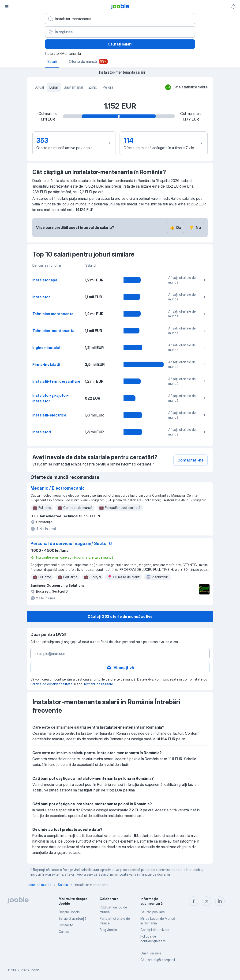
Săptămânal (73, 87)
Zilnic (93, 87)
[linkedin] (220, 901)
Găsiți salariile (151, 953)
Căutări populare (153, 912)
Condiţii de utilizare (155, 930)
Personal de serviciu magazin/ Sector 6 (71, 543)
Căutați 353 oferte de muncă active (120, 617)
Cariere (64, 932)
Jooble (35, 970)
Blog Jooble (108, 930)
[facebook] (194, 901)
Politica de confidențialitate (51, 684)
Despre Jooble (69, 912)
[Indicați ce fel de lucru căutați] (120, 19)
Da (175, 227)
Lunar (54, 87)
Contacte (66, 925)
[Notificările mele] (233, 7)
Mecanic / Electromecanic (58, 488)
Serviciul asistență (72, 918)
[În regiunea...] (120, 32)
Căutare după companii (158, 960)
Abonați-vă (120, 668)
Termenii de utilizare (98, 684)
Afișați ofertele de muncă (187, 280)
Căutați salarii (120, 44)
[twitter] (207, 901)
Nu (195, 227)
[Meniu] (7, 7)
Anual (39, 87)
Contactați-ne (191, 460)
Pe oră (108, 87)
